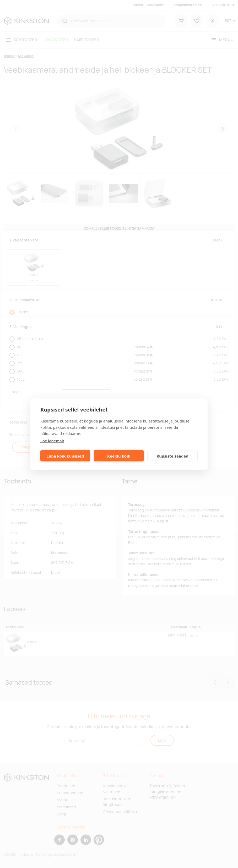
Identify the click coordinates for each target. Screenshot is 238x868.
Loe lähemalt (52, 441)
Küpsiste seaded (172, 456)
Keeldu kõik (119, 456)
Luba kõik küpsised (65, 456)
